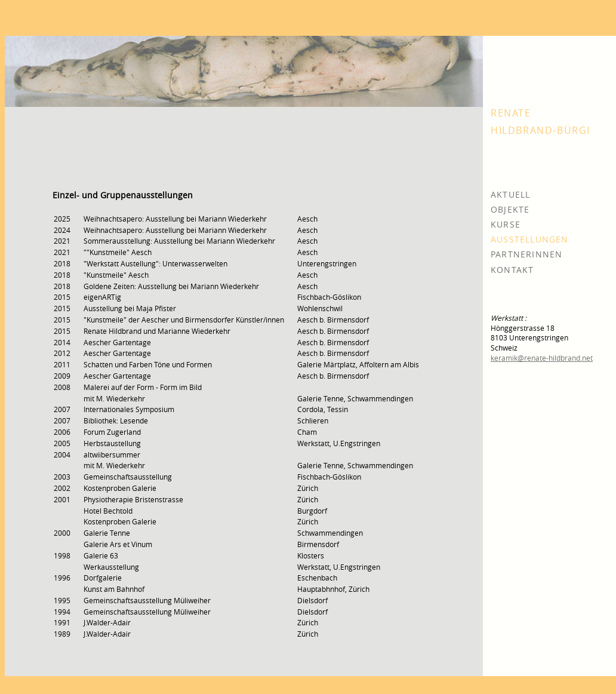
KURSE (506, 224)
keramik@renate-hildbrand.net (542, 358)
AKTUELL (510, 194)
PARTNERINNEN (526, 254)
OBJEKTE (510, 209)
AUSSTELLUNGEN (530, 239)
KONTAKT (512, 270)
